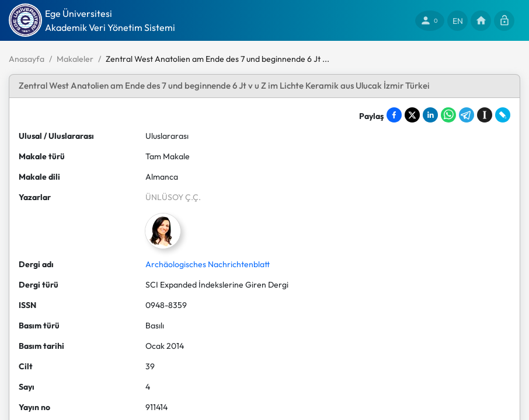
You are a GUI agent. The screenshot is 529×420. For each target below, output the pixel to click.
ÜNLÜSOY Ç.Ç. (173, 197)
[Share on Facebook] (394, 115)
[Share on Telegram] (467, 115)
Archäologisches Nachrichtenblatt (208, 264)
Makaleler (75, 59)
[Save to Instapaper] (485, 115)
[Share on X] (412, 115)
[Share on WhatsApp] (448, 115)
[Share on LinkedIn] (430, 115)
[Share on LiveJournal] (503, 115)
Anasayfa (27, 59)
